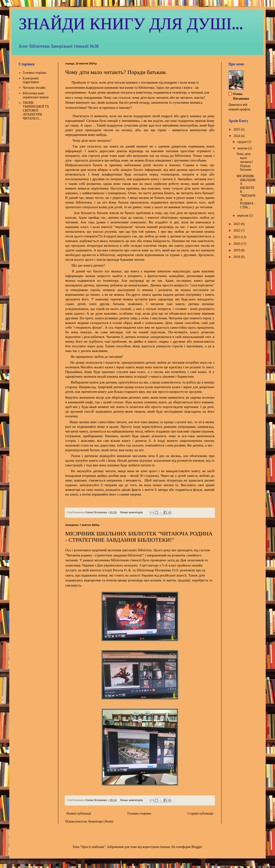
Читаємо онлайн (34, 88)
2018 (237, 257)
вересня (243, 216)
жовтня (243, 148)
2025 (237, 129)
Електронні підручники (31, 80)
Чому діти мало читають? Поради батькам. (116, 72)
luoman (165, 847)
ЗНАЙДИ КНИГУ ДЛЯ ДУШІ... (131, 24)
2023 (237, 224)
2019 (237, 250)
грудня (242, 142)
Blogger (196, 847)
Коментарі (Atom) (101, 821)
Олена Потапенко (241, 96)
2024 (237, 136)
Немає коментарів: (132, 512)
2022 (237, 230)
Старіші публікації (200, 814)
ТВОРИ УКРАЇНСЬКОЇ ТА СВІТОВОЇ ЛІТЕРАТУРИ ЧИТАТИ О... (36, 111)
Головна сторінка (139, 814)
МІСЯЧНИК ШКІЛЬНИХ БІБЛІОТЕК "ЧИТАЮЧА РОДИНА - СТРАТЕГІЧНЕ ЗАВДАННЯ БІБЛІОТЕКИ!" (139, 537)
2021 (237, 237)
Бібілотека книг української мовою (36, 95)
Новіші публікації (79, 814)
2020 (237, 244)
